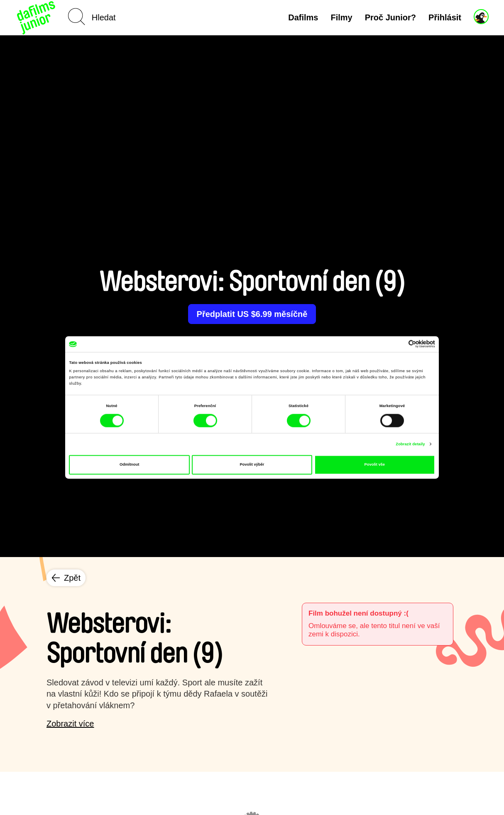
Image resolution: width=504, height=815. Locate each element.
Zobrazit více (70, 724)
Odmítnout (129, 465)
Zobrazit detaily (410, 444)
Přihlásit (445, 17)
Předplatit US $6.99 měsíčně (252, 314)
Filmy (341, 17)
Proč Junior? (390, 17)
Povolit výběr (252, 465)
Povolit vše (375, 465)
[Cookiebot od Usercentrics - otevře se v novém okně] (399, 344)
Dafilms (303, 17)
